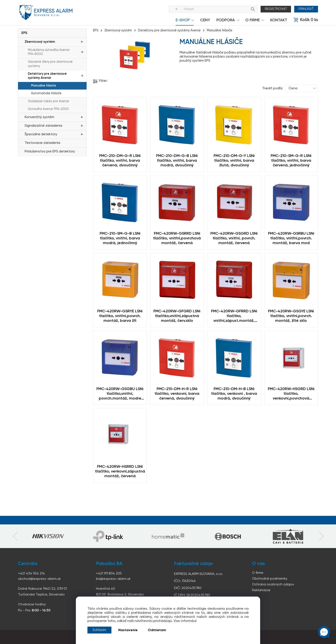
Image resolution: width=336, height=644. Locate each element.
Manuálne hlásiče (44, 86)
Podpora (226, 20)
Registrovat (276, 9)
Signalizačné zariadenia (43, 126)
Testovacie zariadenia (42, 143)
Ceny (205, 20)
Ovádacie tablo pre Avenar (49, 101)
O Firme (253, 20)
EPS (24, 33)
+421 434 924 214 (31, 574)
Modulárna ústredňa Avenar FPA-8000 (49, 52)
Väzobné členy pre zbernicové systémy (50, 64)
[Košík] (306, 20)
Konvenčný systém (39, 117)
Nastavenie (128, 630)
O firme (258, 573)
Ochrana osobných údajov (273, 585)
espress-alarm (46, 12)
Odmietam (157, 630)
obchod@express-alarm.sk (39, 579)
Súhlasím (99, 630)
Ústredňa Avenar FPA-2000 (48, 109)
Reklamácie (261, 590)
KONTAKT (279, 20)
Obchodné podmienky (270, 579)
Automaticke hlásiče (46, 93)
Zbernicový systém (40, 42)
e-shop (183, 20)
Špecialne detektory (41, 134)
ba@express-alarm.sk (113, 579)
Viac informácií (185, 621)
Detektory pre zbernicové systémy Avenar (47, 76)
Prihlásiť (306, 9)
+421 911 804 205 (109, 574)
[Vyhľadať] (176, 9)
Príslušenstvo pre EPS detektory (50, 152)
